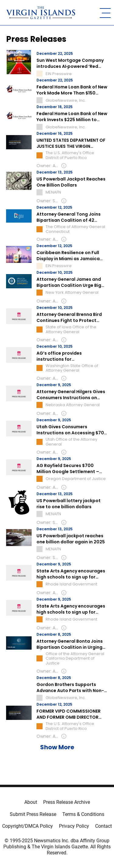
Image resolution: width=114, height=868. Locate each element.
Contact (104, 826)
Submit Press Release (33, 814)
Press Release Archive (67, 802)
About (31, 802)
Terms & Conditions (83, 814)
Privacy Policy (74, 826)
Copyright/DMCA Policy (28, 826)
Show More (57, 747)
